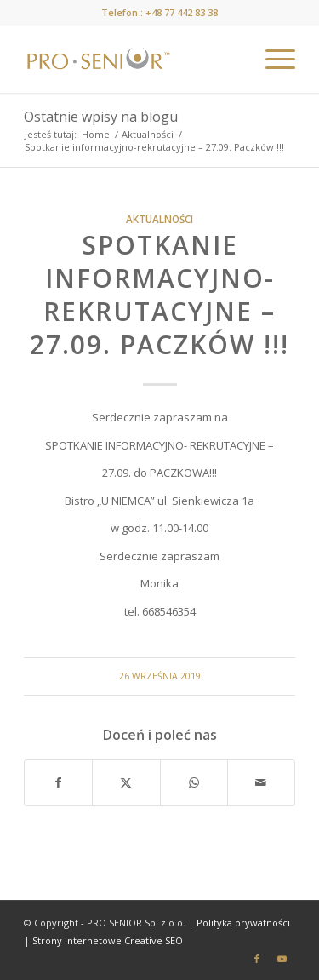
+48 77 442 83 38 (182, 12)
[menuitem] (272, 59)
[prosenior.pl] (132, 59)
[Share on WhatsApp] (194, 782)
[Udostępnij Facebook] (58, 782)
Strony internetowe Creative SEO (108, 940)
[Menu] (272, 59)
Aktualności (159, 219)
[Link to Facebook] (257, 959)
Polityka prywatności (243, 923)
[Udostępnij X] (126, 782)
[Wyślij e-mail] (261, 782)
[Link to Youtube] (282, 959)
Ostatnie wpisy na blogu (101, 117)
